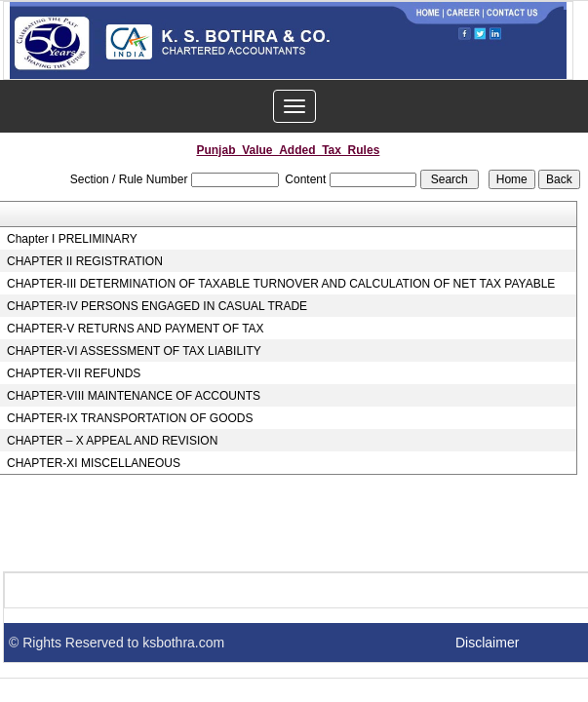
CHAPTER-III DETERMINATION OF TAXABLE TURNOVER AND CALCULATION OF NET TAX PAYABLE (281, 284)
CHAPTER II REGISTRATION (85, 261)
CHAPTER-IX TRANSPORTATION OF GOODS (130, 418)
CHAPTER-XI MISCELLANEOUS (94, 463)
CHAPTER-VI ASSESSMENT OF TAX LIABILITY (134, 351)
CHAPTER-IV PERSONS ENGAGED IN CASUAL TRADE (157, 306)
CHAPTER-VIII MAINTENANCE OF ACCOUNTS (134, 396)
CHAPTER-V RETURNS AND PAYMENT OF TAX (136, 329)
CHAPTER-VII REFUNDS (74, 373)
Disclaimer (487, 643)
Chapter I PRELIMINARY (72, 239)
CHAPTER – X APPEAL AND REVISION (112, 441)
